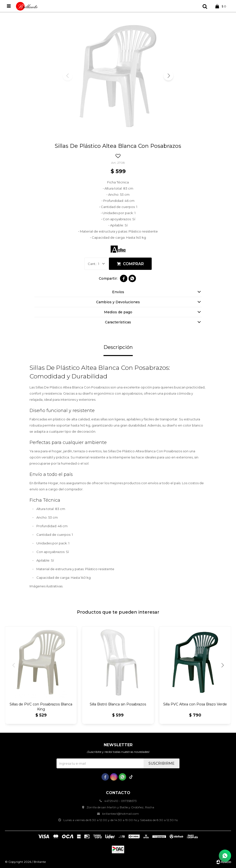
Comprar (133, 264)
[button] (168, 76)
